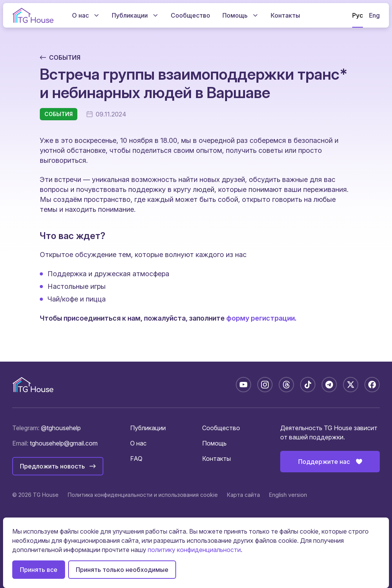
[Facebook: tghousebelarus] (372, 385)
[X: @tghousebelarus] (351, 385)
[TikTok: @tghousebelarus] (308, 385)
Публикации (148, 428)
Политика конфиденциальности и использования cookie (143, 495)
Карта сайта (243, 495)
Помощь (214, 443)
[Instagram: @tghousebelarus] (265, 385)
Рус (358, 15)
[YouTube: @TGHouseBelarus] (243, 385)
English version (288, 495)
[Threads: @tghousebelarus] (286, 385)
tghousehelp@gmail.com (64, 443)
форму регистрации (261, 318)
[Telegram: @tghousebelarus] (329, 385)
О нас (138, 443)
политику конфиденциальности (194, 550)
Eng (374, 15)
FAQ (136, 459)
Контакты (216, 459)
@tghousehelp (61, 428)
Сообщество (221, 428)
